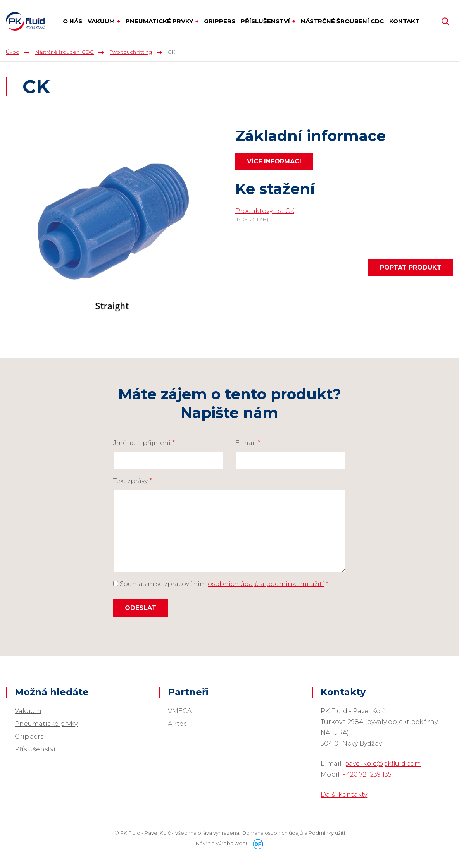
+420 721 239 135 (367, 774)
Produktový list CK (265, 211)
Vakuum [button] (102, 21)
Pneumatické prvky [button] (160, 21)
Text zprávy (133, 481)
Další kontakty (344, 795)
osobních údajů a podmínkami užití (266, 584)
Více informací (274, 161)
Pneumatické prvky (46, 724)
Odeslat (141, 608)
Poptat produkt (411, 267)
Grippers (29, 737)
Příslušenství (35, 749)
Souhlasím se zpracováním (221, 584)
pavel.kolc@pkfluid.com (383, 764)
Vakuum (28, 711)
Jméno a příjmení (144, 443)
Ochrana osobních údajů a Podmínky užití (293, 833)
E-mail (248, 443)
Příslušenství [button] (266, 21)
